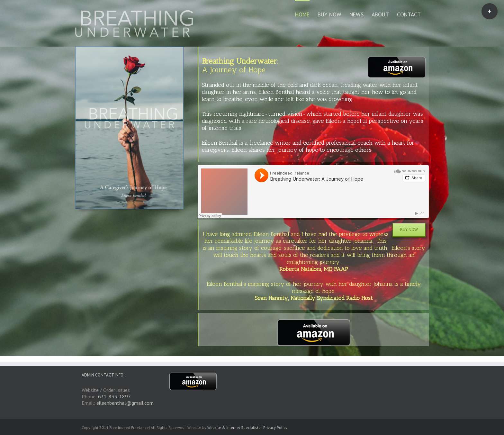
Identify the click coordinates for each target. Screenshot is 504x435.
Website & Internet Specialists (234, 427)
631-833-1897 (114, 396)
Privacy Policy (275, 427)
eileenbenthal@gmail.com (125, 403)
